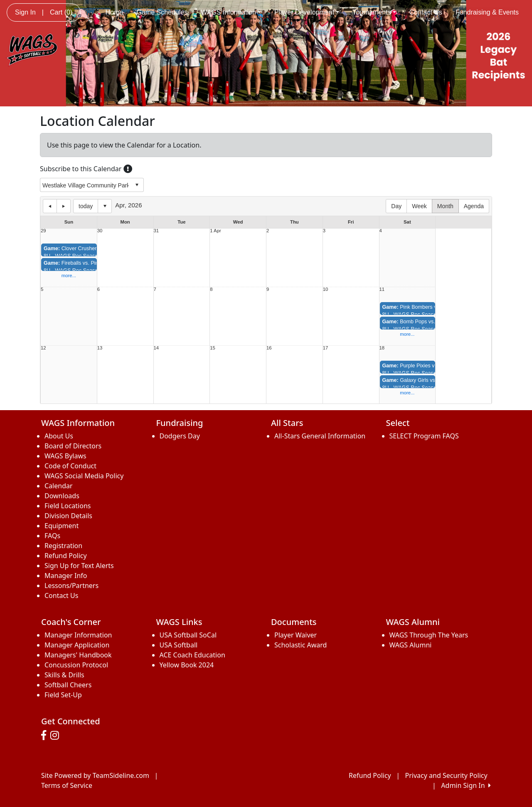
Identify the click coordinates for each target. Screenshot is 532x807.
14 (156, 348)
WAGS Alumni (411, 645)
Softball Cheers (68, 685)
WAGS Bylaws (65, 456)
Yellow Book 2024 (187, 665)
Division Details (68, 516)
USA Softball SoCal (188, 635)
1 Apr (215, 231)
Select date (105, 206)
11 (382, 289)
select (137, 185)
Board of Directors (73, 446)
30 (100, 231)
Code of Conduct (70, 466)
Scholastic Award (300, 645)
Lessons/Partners (71, 586)
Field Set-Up (63, 695)
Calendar (59, 486)
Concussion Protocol (76, 665)
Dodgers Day (180, 436)
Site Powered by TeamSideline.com (95, 775)
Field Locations (68, 506)
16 (269, 348)
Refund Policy (66, 556)
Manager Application (77, 645)
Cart (61, 12)
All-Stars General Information (320, 436)
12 (43, 348)
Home (115, 12)
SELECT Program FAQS (424, 436)
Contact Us (426, 12)
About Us (59, 436)
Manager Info (66, 576)
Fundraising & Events (487, 12)
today (86, 206)
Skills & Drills (64, 675)
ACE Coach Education (192, 655)
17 (326, 348)
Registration (63, 546)
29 (43, 231)
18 (382, 348)
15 (213, 348)
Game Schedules (162, 12)
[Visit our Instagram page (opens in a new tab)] (57, 736)
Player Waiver (296, 635)
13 (100, 348)
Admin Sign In (466, 785)
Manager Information (78, 635)
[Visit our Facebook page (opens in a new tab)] (46, 736)
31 (156, 231)
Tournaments (374, 12)
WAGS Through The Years (429, 635)
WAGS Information (231, 12)
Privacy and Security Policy (446, 775)
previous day (50, 206)
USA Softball (179, 645)
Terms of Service (67, 785)
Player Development (307, 12)
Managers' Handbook (78, 655)
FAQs (52, 536)
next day (64, 206)
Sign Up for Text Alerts (79, 566)
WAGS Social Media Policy (84, 476)
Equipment (62, 526)
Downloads (62, 496)
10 (326, 289)
